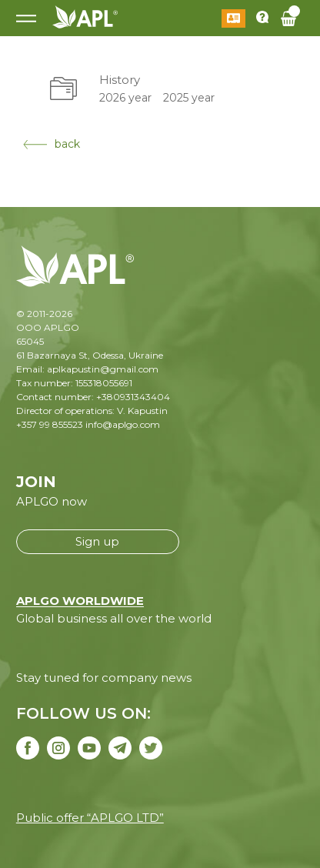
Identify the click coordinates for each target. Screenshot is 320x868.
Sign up (97, 541)
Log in (233, 18)
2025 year (189, 98)
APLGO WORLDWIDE (80, 601)
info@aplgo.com (123, 424)
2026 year (125, 98)
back (52, 144)
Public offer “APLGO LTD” (90, 818)
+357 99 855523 (50, 424)
